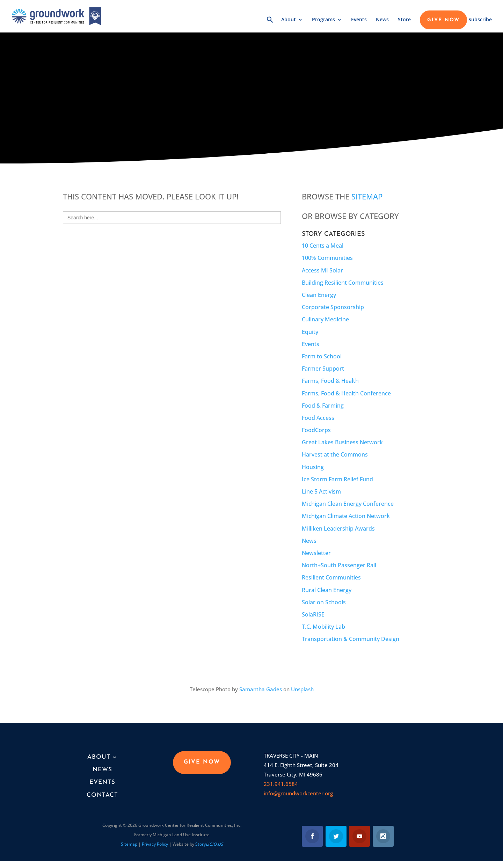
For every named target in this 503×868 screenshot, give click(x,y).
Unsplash (302, 689)
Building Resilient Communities (343, 283)
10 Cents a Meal (323, 246)
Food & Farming (323, 406)
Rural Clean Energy (327, 590)
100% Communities (327, 258)
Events (359, 20)
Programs (323, 20)
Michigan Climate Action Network (346, 516)
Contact (102, 795)
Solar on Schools (324, 602)
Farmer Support (323, 369)
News (382, 20)
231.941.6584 (281, 784)
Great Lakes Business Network (342, 442)
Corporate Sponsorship (333, 307)
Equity (310, 332)
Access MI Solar (322, 270)
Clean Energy (319, 295)
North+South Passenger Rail (339, 565)
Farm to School (322, 356)
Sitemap (367, 196)
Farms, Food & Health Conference (346, 393)
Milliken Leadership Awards (338, 528)
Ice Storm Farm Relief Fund (337, 479)
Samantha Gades (261, 689)
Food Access (318, 418)
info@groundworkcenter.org (298, 793)
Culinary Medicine (325, 319)
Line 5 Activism (321, 491)
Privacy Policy (155, 844)
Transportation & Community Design (351, 639)
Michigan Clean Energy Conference (348, 504)
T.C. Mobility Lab (323, 627)
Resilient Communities (331, 577)
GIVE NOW (443, 20)
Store (404, 20)
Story (209, 844)
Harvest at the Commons (335, 454)
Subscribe (480, 20)
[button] (270, 24)
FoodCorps (316, 430)
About (289, 20)
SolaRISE (313, 614)
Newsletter (316, 553)
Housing (313, 467)
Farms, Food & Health (330, 381)
